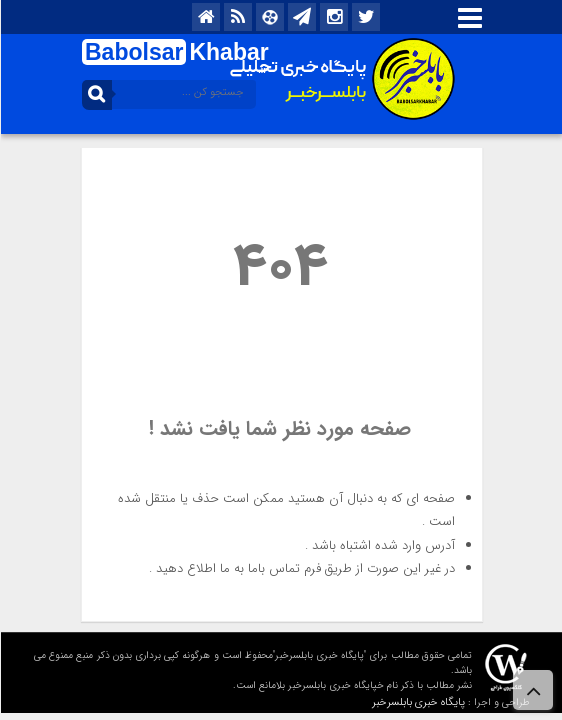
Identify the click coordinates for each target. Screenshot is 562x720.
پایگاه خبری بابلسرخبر (417, 702)
